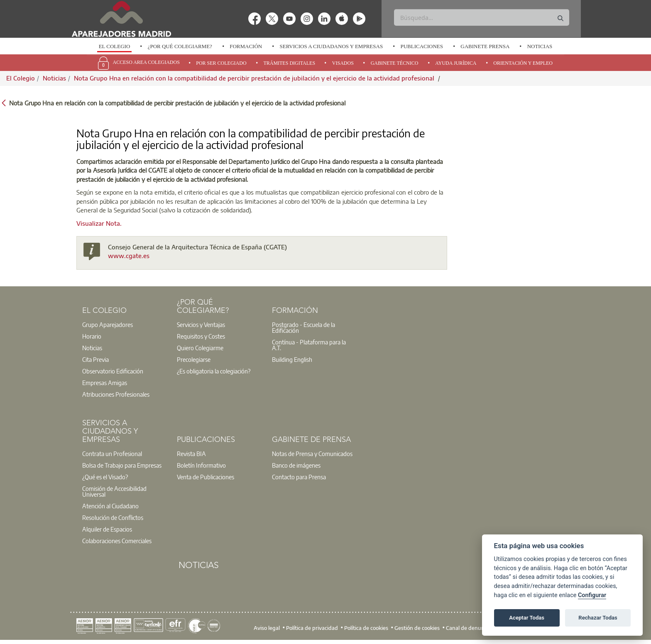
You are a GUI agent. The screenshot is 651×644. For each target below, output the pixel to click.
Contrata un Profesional (112, 454)
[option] (114, 46)
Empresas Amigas (105, 383)
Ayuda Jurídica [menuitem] (456, 63)
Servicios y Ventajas (201, 324)
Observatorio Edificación (113, 371)
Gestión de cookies (417, 627)
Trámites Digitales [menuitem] (289, 63)
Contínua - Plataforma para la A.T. (309, 345)
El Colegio (115, 46)
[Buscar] (481, 17)
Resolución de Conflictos (113, 517)
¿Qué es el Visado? (105, 477)
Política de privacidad (312, 627)
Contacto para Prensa (299, 477)
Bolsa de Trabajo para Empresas (122, 465)
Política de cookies (366, 627)
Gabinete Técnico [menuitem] (395, 63)
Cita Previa (95, 359)
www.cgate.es (129, 256)
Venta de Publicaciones (206, 477)
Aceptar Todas (527, 618)
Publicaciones (422, 46)
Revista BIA (191, 454)
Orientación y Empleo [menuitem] (523, 63)
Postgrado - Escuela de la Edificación (303, 327)
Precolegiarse (194, 359)
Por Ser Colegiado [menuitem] (221, 63)
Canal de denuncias (470, 627)
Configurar (592, 595)
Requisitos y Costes (201, 336)
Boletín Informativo (201, 465)
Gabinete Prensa (485, 46)
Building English (292, 359)
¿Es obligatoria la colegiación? (214, 371)
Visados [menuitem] (343, 63)
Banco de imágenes (296, 465)
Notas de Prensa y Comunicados (312, 454)
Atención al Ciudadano (110, 506)
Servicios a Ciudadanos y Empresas (331, 46)
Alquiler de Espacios (107, 529)
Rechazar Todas (598, 618)
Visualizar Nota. (99, 223)
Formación (246, 46)
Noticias (540, 46)
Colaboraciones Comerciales (117, 541)
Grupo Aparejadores (108, 324)
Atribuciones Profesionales (116, 394)
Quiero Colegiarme (200, 348)
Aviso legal (267, 627)
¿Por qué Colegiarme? (180, 46)
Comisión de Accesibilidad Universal (114, 491)
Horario (92, 336)
